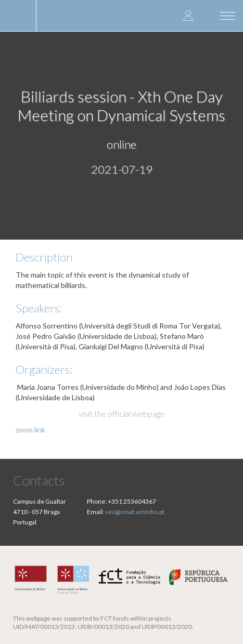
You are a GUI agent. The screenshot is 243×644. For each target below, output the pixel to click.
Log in (188, 15)
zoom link (30, 430)
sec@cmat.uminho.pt (135, 512)
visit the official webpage (122, 413)
